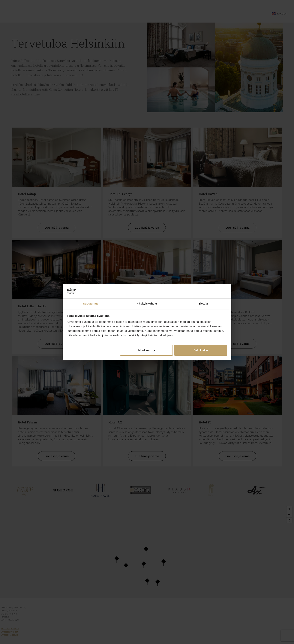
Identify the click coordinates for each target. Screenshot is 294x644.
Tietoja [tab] (203, 303)
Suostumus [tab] (91, 303)
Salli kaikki (201, 350)
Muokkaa (146, 350)
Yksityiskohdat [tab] (147, 303)
